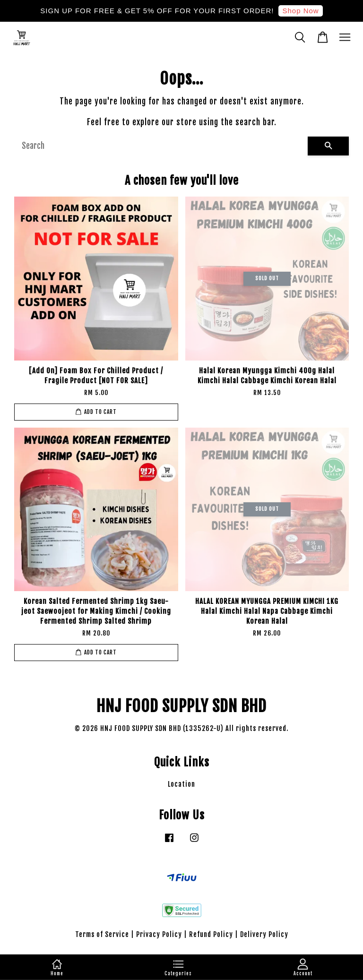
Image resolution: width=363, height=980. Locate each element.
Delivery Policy (264, 934)
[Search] (161, 146)
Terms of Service (102, 934)
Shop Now (300, 11)
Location (181, 784)
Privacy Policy (159, 934)
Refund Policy (211, 934)
